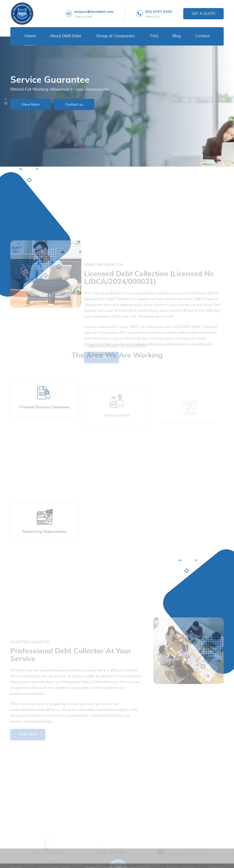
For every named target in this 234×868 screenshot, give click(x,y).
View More (31, 104)
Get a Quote (204, 14)
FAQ (154, 36)
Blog (177, 36)
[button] (6, 99)
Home (30, 36)
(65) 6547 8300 (159, 14)
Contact (202, 36)
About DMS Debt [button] (65, 36)
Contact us (74, 104)
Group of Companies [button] (116, 36)
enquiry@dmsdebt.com (94, 14)
